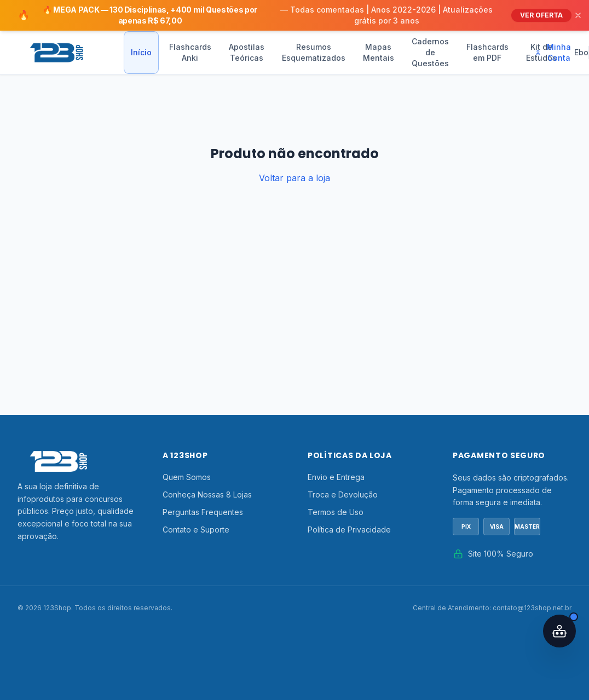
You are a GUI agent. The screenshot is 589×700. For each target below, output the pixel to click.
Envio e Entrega (336, 477)
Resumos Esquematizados (314, 52)
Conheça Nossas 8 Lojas (207, 494)
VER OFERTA (541, 15)
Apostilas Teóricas (247, 52)
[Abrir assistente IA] (559, 631)
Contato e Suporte (196, 530)
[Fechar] (578, 15)
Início (141, 52)
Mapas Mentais (379, 52)
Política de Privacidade (349, 530)
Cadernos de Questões (430, 52)
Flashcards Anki (190, 52)
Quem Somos (187, 477)
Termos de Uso (336, 512)
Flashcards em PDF (487, 52)
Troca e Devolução (343, 494)
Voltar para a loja (294, 178)
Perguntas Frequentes (203, 512)
